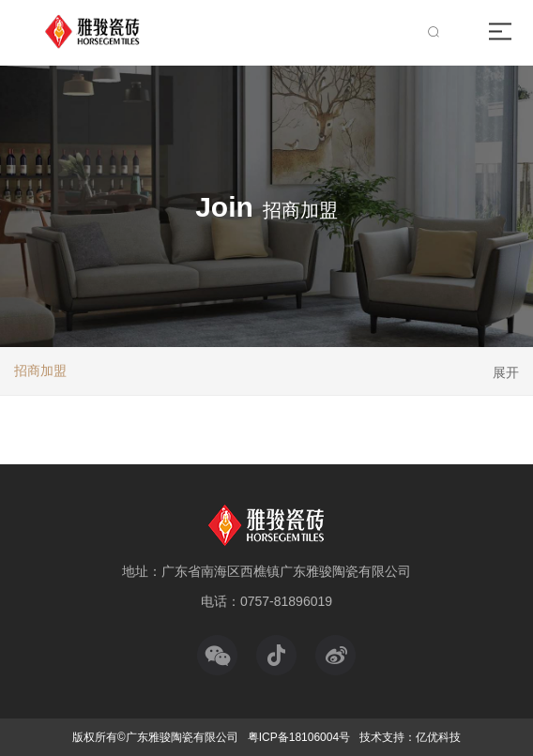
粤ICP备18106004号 (299, 737)
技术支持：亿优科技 (410, 737)
